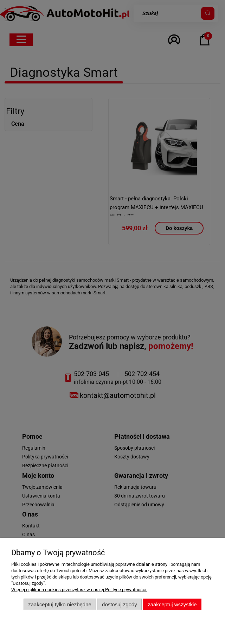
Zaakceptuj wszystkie (172, 604)
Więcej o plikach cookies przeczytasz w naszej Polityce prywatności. (79, 590)
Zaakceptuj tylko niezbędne (60, 604)
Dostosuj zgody (120, 604)
